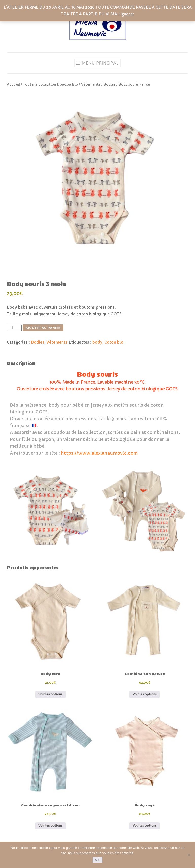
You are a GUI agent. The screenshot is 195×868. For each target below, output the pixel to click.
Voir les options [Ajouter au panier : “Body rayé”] (145, 825)
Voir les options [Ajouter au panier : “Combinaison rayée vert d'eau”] (50, 825)
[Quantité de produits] (14, 328)
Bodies (109, 84)
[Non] (189, 855)
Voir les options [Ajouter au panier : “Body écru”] (50, 694)
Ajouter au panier (43, 328)
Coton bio (114, 342)
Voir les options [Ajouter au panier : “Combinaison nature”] (145, 694)
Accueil (13, 84)
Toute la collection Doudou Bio (50, 84)
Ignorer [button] (127, 14)
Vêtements (91, 84)
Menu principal (100, 63)
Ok (97, 860)
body (97, 342)
